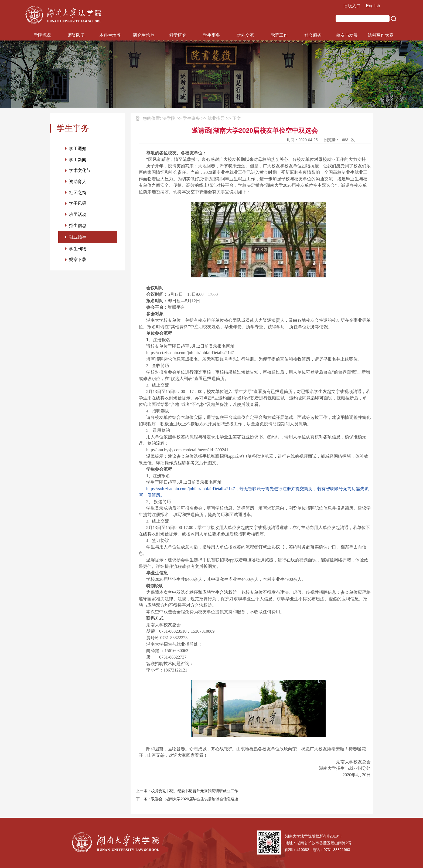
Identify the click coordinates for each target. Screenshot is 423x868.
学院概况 (42, 35)
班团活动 (78, 215)
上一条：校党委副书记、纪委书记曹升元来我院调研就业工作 (187, 791)
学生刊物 (78, 250)
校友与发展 (347, 35)
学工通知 (78, 149)
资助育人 (78, 182)
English (373, 6)
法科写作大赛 (381, 35)
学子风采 (78, 204)
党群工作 (279, 35)
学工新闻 (78, 160)
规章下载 (78, 261)
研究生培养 (144, 35)
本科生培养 (110, 35)
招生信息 (78, 226)
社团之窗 (78, 193)
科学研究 (178, 35)
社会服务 (313, 35)
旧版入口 (352, 6)
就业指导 (78, 238)
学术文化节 (80, 171)
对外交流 (245, 35)
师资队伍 (76, 35)
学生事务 (211, 35)
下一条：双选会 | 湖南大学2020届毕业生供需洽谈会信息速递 (187, 799)
